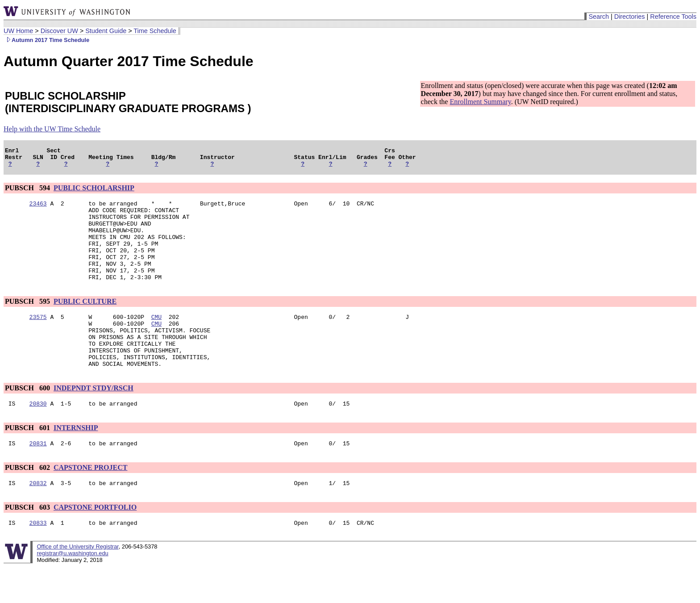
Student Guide (106, 31)
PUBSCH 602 (28, 501)
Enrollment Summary (480, 102)
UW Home (18, 31)
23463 (38, 209)
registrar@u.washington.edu (72, 589)
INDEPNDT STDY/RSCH (94, 419)
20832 (38, 518)
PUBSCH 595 (28, 321)
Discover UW (59, 31)
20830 (38, 435)
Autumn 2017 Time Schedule (46, 40)
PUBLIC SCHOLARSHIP (94, 192)
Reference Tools (673, 17)
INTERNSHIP (76, 460)
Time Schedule (155, 31)
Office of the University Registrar (77, 583)
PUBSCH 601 (28, 460)
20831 (38, 477)
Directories (630, 17)
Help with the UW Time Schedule (52, 129)
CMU (156, 338)
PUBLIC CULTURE (85, 321)
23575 (38, 338)
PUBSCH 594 (28, 192)
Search (599, 17)
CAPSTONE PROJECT (91, 501)
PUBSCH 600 (28, 419)
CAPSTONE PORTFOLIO (95, 542)
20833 (38, 559)
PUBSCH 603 (28, 542)
